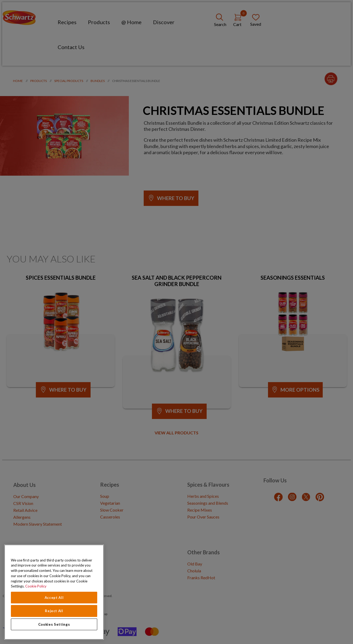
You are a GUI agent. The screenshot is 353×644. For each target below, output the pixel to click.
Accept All (54, 598)
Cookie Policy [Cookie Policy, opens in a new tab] (36, 586)
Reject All (54, 611)
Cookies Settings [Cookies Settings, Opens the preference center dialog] (54, 624)
